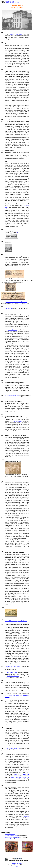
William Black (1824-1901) (12, 837)
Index (17, 866)
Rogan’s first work (16, 34)
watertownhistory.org (9, 1)
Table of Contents (17, 863)
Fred (18, 421)
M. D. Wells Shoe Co (13, 676)
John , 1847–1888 (12, 395)
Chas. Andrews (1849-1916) (13, 748)
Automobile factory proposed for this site (16, 621)
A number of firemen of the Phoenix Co (16, 302)
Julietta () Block (11, 836)
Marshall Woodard (10, 834)
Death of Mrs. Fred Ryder (13, 666)
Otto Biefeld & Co (12, 673)
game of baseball (12, 330)
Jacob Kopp (9, 308)
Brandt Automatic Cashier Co (20, 777)
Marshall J (26, 816)
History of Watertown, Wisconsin (12, 2)
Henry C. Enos (9, 839)
